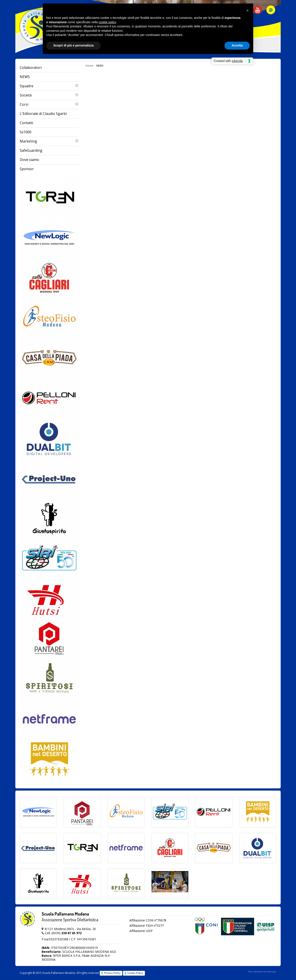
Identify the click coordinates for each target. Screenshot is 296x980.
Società (49, 95)
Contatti (26, 123)
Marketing (49, 141)
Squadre (49, 86)
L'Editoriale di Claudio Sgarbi (43, 114)
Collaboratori (31, 68)
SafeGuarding (31, 150)
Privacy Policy (112, 973)
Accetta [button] (237, 45)
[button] (248, 11)
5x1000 (26, 132)
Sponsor (27, 169)
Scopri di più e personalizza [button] (73, 45)
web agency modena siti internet (262, 972)
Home (89, 66)
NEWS (25, 77)
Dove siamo (29, 160)
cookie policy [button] (107, 22)
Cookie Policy (135, 973)
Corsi (49, 104)
